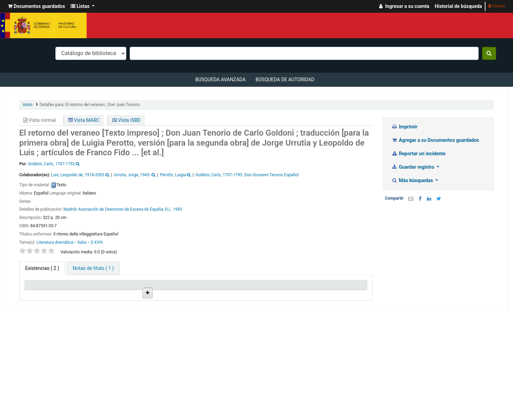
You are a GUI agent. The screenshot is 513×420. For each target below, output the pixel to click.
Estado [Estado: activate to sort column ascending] (250, 293)
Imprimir (404, 127)
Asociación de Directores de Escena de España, (121, 209)
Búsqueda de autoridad (285, 80)
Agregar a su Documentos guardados (435, 140)
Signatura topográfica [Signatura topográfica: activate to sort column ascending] (211, 290)
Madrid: (71, 209)
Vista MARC (84, 120)
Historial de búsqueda (458, 6)
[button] (36, 6)
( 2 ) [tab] (42, 268)
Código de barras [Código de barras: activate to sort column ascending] (338, 290)
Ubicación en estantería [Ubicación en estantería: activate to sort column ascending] (170, 290)
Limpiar (497, 6)
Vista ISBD (126, 120)
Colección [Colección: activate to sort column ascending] (124, 293)
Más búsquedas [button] (413, 180)
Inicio (28, 105)
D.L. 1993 (174, 209)
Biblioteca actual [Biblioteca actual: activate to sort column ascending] (81, 290)
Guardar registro (414, 167)
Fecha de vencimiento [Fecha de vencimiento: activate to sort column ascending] (298, 290)
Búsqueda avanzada (220, 80)
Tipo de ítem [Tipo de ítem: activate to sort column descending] (41, 293)
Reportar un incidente (419, 154)
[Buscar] (489, 53)
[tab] (93, 268)
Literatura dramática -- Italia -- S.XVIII (70, 242)
